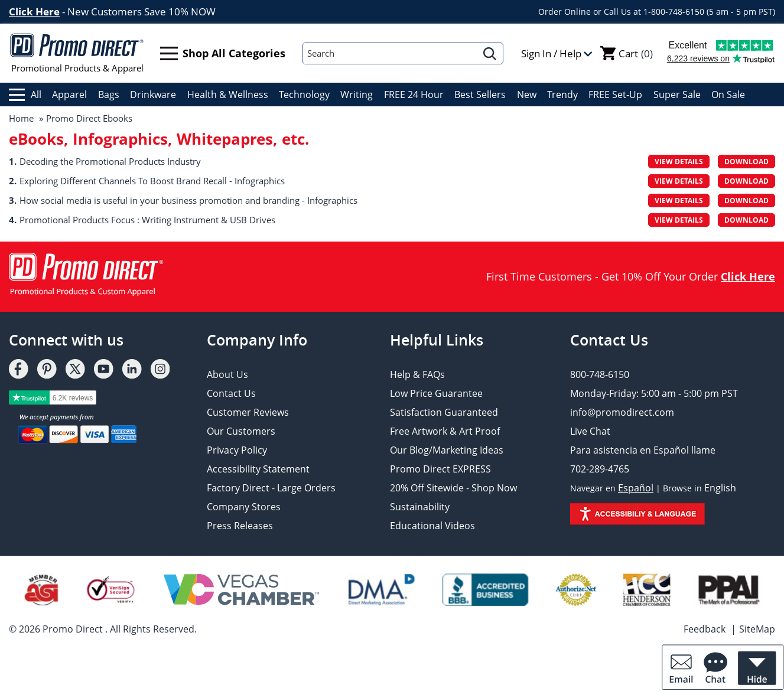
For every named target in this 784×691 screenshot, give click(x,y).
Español (636, 488)
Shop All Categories (223, 53)
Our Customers (241, 431)
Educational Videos (432, 526)
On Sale (728, 94)
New (527, 94)
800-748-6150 (600, 374)
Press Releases (240, 526)
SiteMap (757, 629)
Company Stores (244, 507)
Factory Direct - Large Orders (271, 488)
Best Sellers (480, 94)
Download (746, 162)
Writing (357, 94)
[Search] (390, 53)
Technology (304, 94)
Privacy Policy (237, 450)
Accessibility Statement (258, 469)
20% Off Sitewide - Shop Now (453, 488)
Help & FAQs (417, 374)
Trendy (562, 94)
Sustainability (420, 507)
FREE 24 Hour (414, 94)
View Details (679, 162)
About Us (227, 374)
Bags (109, 94)
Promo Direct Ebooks (89, 118)
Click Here (34, 12)
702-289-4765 (600, 469)
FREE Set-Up (615, 94)
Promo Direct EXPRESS (440, 469)
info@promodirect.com (622, 412)
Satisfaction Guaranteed (444, 412)
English (720, 488)
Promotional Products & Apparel (77, 53)
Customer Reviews (248, 412)
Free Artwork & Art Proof (445, 431)
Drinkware (153, 94)
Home (21, 118)
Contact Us (231, 393)
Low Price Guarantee (436, 393)
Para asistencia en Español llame (643, 450)
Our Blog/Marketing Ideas (447, 450)
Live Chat (590, 431)
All (25, 94)
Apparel (69, 94)
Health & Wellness (228, 94)
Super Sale (677, 94)
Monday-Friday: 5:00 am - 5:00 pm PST (654, 393)
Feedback (705, 629)
